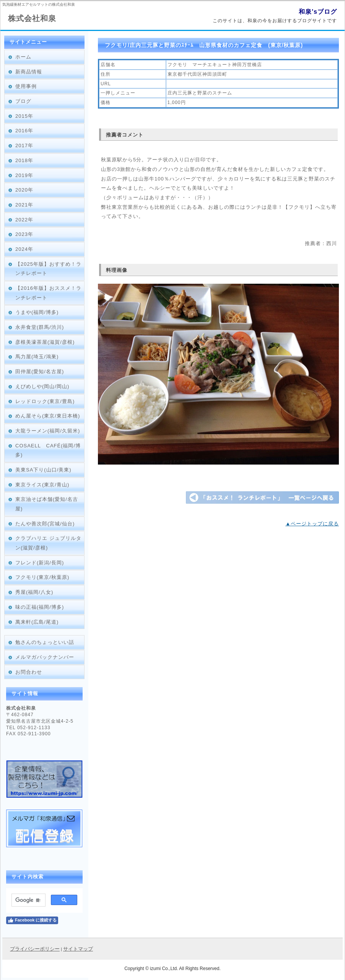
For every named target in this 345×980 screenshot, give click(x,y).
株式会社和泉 (32, 18)
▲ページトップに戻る (312, 524)
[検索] (28, 900)
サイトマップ (78, 949)
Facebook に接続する (32, 920)
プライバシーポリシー (35, 949)
